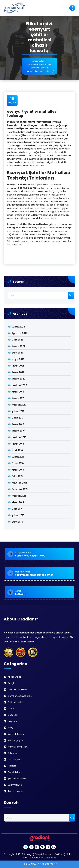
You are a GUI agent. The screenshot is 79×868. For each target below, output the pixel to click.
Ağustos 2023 (20, 333)
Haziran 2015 (19, 496)
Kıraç (10, 728)
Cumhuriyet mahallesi (20, 696)
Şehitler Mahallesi (17, 778)
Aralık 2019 (18, 392)
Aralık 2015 (18, 470)
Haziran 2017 (19, 405)
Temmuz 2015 (20, 489)
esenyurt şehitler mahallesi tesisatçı (32, 114)
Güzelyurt (13, 715)
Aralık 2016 (18, 424)
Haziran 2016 (19, 437)
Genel (11, 709)
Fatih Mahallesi (16, 702)
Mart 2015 (17, 509)
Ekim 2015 (17, 476)
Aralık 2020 (18, 372)
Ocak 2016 (18, 463)
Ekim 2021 (17, 353)
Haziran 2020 (19, 385)
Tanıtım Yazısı (15, 791)
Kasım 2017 (18, 398)
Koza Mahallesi (16, 734)
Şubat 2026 (18, 327)
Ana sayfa (38, 61)
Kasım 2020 (18, 379)
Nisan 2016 (18, 444)
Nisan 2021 (18, 366)
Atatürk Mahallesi (17, 689)
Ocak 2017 (18, 418)
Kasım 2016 (18, 431)
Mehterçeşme (16, 740)
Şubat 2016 (18, 457)
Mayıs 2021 (18, 359)
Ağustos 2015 (19, 483)
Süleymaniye (15, 785)
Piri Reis (12, 766)
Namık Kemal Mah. (18, 747)
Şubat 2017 (18, 411)
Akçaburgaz (14, 677)
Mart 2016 (17, 450)
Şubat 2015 (18, 515)
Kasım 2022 (18, 346)
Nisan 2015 (18, 502)
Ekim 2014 (17, 522)
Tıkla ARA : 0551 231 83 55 (39, 865)
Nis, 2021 (12, 100)
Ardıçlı (11, 683)
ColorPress (50, 858)
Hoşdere (13, 721)
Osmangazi (14, 759)
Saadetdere (15, 772)
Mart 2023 (17, 340)
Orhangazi (13, 753)
